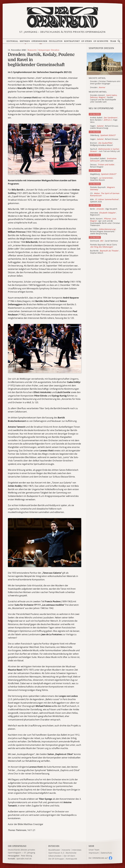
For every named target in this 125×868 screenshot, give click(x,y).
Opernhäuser (39, 41)
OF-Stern (87, 41)
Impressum (94, 853)
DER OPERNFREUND (17, 846)
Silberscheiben (55, 856)
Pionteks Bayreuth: (102, 188)
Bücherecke (71, 853)
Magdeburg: (103, 174)
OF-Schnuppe (101, 41)
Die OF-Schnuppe (56, 859)
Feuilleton (56, 41)
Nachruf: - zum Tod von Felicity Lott (105, 150)
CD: (105, 195)
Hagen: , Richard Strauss (104, 139)
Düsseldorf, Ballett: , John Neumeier (103, 160)
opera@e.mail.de (24, 859)
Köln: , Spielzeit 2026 (105, 201)
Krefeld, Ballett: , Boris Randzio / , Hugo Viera (104, 120)
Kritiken (25, 41)
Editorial (12, 41)
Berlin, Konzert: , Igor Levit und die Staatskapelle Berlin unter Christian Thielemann (105, 222)
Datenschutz (106, 853)
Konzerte (32, 50)
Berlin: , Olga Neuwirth (104, 209)
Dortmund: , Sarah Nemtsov (104, 241)
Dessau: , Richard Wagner (103, 166)
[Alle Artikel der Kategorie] (105, 64)
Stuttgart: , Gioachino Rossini (102, 179)
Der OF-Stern (69, 856)
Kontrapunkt (72, 41)
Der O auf (98, 858)
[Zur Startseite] (62, 17)
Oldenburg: (103, 135)
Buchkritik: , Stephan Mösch (105, 252)
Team (113, 41)
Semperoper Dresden (49, 50)
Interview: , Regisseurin (103, 214)
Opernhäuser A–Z (56, 853)
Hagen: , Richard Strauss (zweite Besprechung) (104, 127)
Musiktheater (54, 850)
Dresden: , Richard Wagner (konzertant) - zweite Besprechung (103, 231)
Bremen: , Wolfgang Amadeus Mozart (102, 144)
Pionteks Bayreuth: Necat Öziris (104, 246)
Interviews (77, 850)
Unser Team (94, 850)
